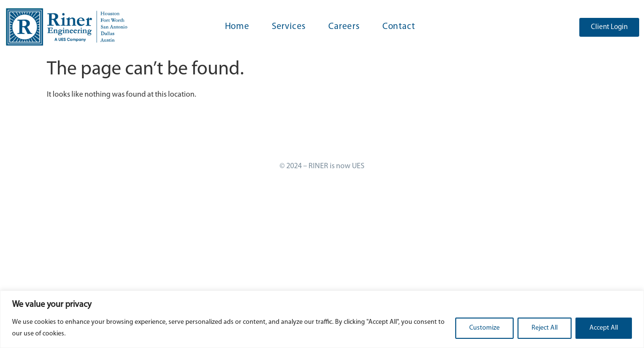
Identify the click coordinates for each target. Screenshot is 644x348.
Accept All (604, 328)
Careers (344, 27)
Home (237, 27)
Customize (484, 328)
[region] (322, 319)
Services (289, 27)
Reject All (545, 328)
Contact (399, 27)
